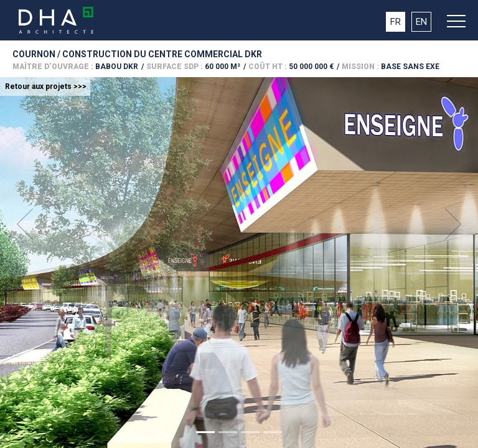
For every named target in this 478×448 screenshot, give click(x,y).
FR (396, 22)
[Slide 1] (205, 432)
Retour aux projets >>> (46, 86)
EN (421, 22)
